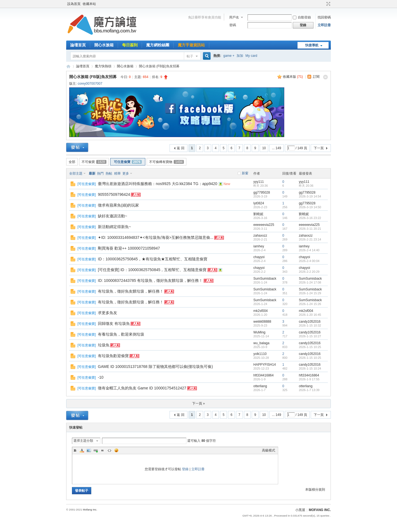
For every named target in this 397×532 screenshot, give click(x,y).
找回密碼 (324, 17)
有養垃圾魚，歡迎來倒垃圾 (121, 334)
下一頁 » (198, 403)
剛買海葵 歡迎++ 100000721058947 (129, 248)
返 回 (180, 148)
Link (96, 450)
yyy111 (259, 182)
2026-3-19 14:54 (310, 196)
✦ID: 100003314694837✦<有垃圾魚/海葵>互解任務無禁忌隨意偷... (155, 237)
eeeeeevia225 (264, 225)
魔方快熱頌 (103, 66)
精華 (117, 173)
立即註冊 (324, 25)
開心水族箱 (104, 45)
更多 (126, 173)
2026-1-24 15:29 (310, 293)
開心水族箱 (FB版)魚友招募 (93, 77)
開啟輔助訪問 (323, 4)
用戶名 (234, 17)
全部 (72, 162)
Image (89, 450)
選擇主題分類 (83, 441)
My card (251, 56)
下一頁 (319, 148)
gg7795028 (262, 193)
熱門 (100, 173)
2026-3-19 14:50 (310, 207)
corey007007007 (90, 84)
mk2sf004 (261, 311)
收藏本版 (293, 77)
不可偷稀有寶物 (167, 162)
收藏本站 (89, 4)
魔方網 (68, 66)
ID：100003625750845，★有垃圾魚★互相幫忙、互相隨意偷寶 (153, 259)
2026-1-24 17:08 (310, 282)
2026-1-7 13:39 (309, 390)
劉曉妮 (258, 214)
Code (109, 450)
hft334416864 (263, 375)
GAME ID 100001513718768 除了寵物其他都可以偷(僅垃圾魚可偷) (155, 367)
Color (82, 450)
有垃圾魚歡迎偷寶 (113, 356)
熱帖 (109, 173)
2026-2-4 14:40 (309, 250)
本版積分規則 (315, 490)
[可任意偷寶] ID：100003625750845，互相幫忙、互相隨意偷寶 (152, 270)
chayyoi (259, 257)
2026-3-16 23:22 (310, 218)
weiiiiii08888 (262, 322)
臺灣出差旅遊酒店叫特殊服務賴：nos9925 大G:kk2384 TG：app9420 (158, 184)
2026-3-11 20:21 (310, 229)
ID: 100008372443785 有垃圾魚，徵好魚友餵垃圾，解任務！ (150, 280)
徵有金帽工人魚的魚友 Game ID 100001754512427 (142, 388)
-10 (101, 377)
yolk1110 (260, 354)
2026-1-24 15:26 (310, 304)
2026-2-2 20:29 (309, 272)
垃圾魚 (104, 345)
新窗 (245, 173)
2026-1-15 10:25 (310, 347)
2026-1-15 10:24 (310, 368)
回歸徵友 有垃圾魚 (114, 324)
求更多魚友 (108, 313)
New (227, 184)
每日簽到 (130, 45)
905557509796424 (114, 194)
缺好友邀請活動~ (112, 216)
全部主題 (76, 173)
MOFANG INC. (320, 510)
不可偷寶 (94, 162)
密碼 (233, 25)
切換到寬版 (328, 4)
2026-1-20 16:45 (310, 315)
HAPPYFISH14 (265, 365)
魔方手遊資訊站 (191, 45)
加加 (240, 56)
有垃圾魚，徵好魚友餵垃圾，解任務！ (131, 291)
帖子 (190, 56)
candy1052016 (310, 322)
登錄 (185, 469)
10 (264, 148)
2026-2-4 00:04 (309, 261)
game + (229, 56)
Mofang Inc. (90, 510)
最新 (92, 173)
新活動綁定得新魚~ (114, 227)
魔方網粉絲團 (158, 45)
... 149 (276, 148)
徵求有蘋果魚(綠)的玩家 (118, 205)
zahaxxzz (260, 236)
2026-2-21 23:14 (310, 239)
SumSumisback (265, 279)
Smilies (116, 450)
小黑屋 (300, 510)
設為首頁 (74, 4)
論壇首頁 (78, 45)
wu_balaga (261, 343)
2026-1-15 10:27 (310, 336)
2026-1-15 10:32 (310, 325)
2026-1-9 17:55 (309, 379)
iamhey (259, 246)
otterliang (260, 386)
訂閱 (316, 77)
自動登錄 (302, 17)
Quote (103, 450)
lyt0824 (259, 203)
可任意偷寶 (128, 162)
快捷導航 (312, 45)
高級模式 (269, 450)
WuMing (259, 332)
